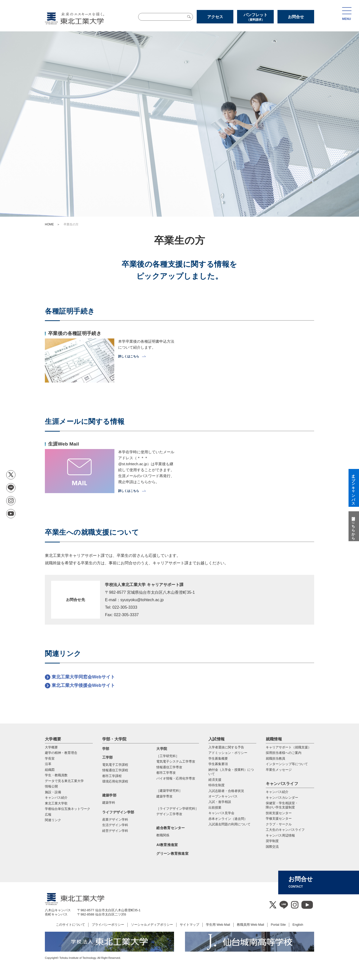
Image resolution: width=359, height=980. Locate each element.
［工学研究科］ (168, 756)
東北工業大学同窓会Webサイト (83, 677)
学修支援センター (279, 818)
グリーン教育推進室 (172, 853)
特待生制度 (217, 785)
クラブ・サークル (279, 824)
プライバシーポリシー (108, 925)
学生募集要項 (218, 764)
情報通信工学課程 (115, 770)
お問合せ (296, 17)
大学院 (162, 749)
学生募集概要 (218, 758)
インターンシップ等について (287, 764)
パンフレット (255, 17)
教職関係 (163, 835)
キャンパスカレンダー (282, 798)
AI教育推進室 (167, 845)
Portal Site (278, 925)
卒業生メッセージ (279, 770)
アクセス (215, 17)
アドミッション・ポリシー (228, 753)
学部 (106, 749)
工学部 (108, 757)
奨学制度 (272, 841)
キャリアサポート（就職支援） (288, 747)
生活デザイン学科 (115, 825)
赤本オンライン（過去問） (228, 819)
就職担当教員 (275, 758)
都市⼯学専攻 (166, 773)
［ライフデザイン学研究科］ (177, 809)
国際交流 (272, 847)
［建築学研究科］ (169, 791)
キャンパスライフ (282, 784)
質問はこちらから (353, 526)
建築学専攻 (164, 796)
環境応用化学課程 (115, 781)
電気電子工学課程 (115, 765)
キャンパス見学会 (221, 813)
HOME (49, 224)
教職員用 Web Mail (251, 925)
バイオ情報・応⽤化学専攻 (176, 778)
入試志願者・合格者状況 (226, 791)
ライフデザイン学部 (118, 812)
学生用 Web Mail (218, 925)
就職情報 (274, 739)
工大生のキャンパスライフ (285, 830)
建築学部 (109, 795)
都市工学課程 (112, 776)
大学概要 (53, 739)
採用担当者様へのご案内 (284, 753)
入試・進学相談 (220, 802)
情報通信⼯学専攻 (169, 767)
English (298, 925)
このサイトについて (70, 925)
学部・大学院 (114, 739)
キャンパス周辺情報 (280, 835)
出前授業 (215, 808)
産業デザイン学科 (115, 819)
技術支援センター (279, 813)
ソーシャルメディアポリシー (152, 925)
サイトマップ (189, 925)
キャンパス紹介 (277, 792)
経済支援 (215, 780)
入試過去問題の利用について (229, 824)
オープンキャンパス (223, 796)
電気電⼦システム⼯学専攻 (176, 761)
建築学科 (109, 803)
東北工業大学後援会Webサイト (83, 685)
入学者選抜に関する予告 (226, 747)
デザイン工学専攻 (169, 814)
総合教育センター (171, 828)
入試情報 (217, 739)
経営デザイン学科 (115, 831)
